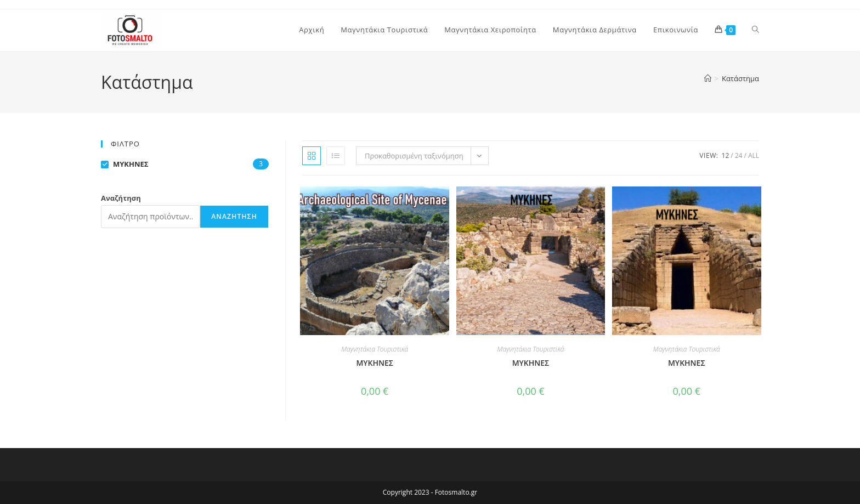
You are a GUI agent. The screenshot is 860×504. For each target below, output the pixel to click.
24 (739, 155)
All (754, 155)
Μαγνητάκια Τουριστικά (375, 349)
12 (726, 155)
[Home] (708, 78)
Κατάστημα (740, 78)
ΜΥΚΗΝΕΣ (531, 363)
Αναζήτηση (121, 198)
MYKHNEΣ (375, 363)
